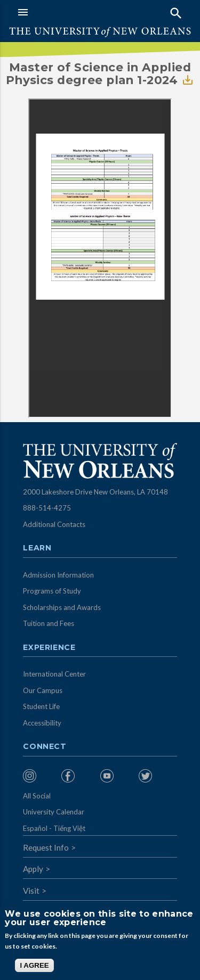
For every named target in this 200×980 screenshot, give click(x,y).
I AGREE (34, 965)
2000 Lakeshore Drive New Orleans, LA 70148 (95, 492)
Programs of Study (52, 591)
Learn (37, 548)
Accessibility (42, 723)
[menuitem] (39, 776)
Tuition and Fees (49, 623)
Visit (31, 891)
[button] (56, 12)
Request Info (46, 847)
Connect (45, 747)
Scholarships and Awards (62, 607)
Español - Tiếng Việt (54, 828)
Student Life (41, 706)
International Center (54, 674)
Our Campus (43, 690)
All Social (37, 796)
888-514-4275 (47, 508)
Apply (33, 869)
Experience (49, 648)
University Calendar (54, 812)
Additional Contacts (54, 524)
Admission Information (58, 575)
